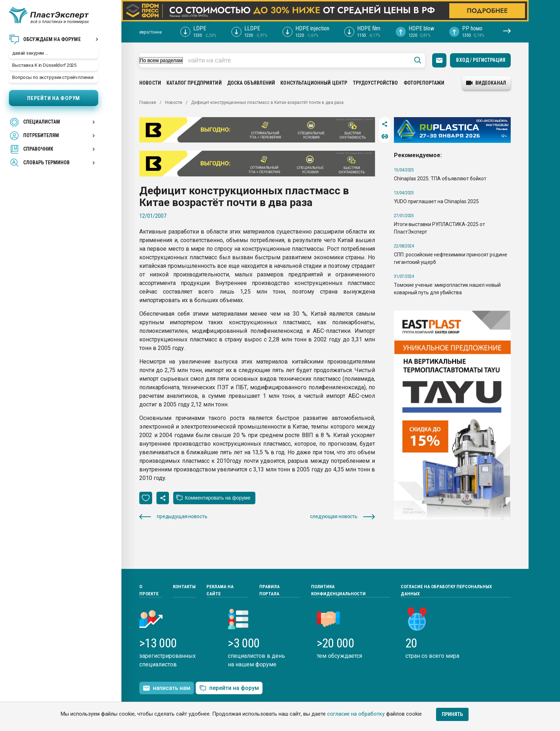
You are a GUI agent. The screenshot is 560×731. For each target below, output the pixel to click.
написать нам (167, 688)
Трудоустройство (376, 83)
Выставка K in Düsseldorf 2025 (44, 65)
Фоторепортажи (424, 83)
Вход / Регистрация (481, 60)
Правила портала (269, 590)
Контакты (184, 587)
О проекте (149, 590)
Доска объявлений (251, 83)
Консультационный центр (314, 83)
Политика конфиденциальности (338, 590)
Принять (452, 714)
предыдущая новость (173, 517)
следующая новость (342, 517)
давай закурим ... (30, 53)
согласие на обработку (356, 714)
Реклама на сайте (220, 590)
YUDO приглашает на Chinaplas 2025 (436, 201)
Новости (150, 83)
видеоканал (486, 83)
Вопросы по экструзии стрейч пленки (53, 77)
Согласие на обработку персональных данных (446, 590)
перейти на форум (229, 688)
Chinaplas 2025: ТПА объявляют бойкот (440, 179)
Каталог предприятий (194, 83)
